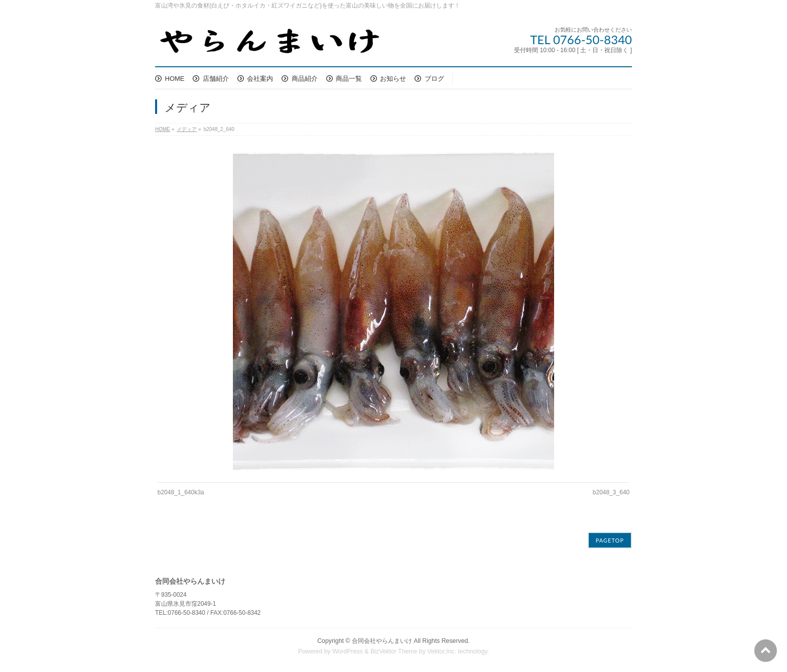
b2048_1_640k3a (181, 492)
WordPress (348, 651)
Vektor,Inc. (442, 651)
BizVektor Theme (394, 651)
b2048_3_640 (611, 492)
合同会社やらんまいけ (382, 641)
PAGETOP (610, 540)
